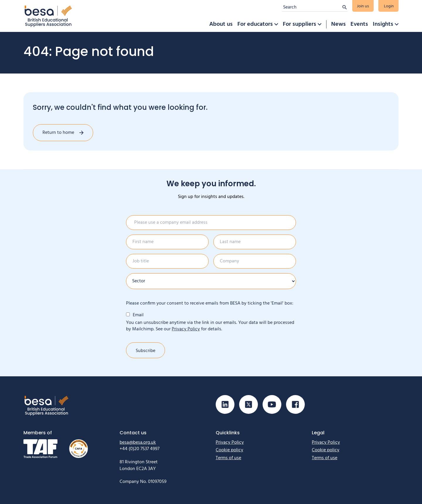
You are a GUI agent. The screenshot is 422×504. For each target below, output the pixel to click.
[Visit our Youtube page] (272, 404)
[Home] (48, 16)
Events (359, 24)
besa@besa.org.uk (138, 443)
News (338, 24)
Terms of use (228, 458)
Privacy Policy (186, 329)
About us (221, 24)
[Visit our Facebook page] (295, 404)
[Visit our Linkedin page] (225, 404)
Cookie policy (229, 450)
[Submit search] (345, 7)
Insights (383, 24)
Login (389, 6)
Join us (363, 6)
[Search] (312, 7)
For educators (255, 24)
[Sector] (211, 281)
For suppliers (300, 24)
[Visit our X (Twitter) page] (249, 404)
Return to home (58, 133)
